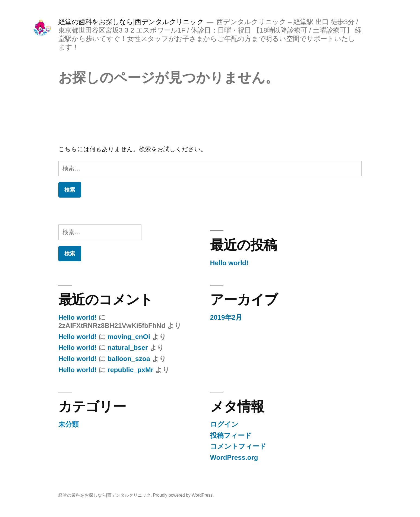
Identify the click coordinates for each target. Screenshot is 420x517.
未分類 (69, 424)
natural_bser (128, 348)
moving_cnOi (129, 337)
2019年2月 (226, 317)
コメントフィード (238, 446)
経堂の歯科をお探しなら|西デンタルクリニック (131, 22)
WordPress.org (234, 457)
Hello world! (229, 263)
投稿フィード (231, 435)
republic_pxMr (130, 370)
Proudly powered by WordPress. (183, 495)
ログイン (224, 424)
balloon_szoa (129, 359)
